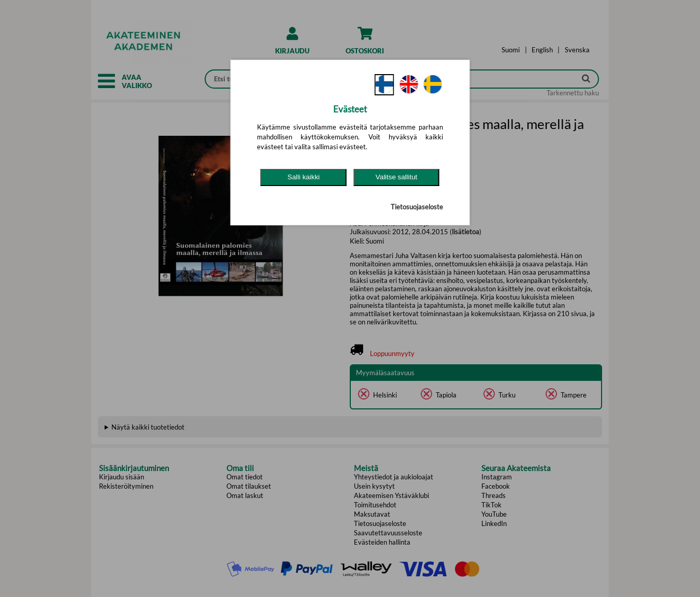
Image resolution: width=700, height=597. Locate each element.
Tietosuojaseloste (417, 207)
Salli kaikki (304, 177)
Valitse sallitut (397, 177)
